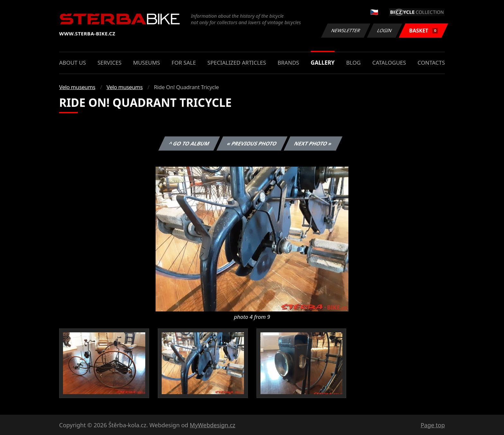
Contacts (431, 63)
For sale (184, 63)
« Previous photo (252, 143)
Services (109, 63)
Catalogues (389, 63)
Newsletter (346, 30)
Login (385, 30)
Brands (288, 63)
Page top (433, 425)
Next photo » (313, 143)
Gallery (323, 63)
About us (72, 63)
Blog (353, 63)
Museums (147, 63)
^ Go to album (189, 143)
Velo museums (77, 87)
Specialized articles (237, 63)
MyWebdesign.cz (212, 425)
